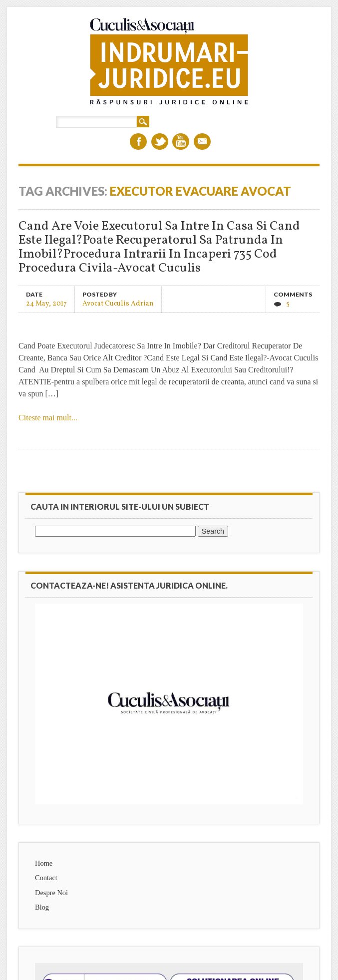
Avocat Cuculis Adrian (118, 303)
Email (202, 142)
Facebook (138, 142)
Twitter (160, 142)
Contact (46, 878)
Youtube (181, 142)
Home (44, 863)
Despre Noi (51, 893)
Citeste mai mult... (48, 418)
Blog (42, 907)
